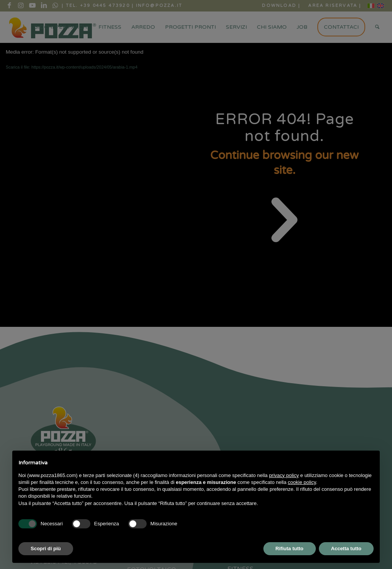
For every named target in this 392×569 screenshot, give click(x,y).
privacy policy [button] (284, 475)
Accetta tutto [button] (346, 549)
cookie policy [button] (302, 482)
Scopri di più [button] (46, 549)
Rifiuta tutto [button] (290, 549)
